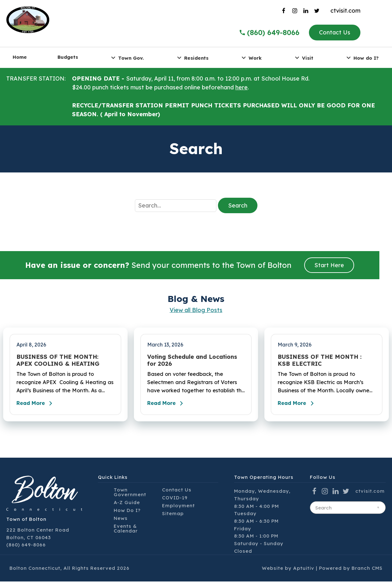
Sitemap (173, 516)
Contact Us (335, 32)
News (121, 521)
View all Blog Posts (196, 310)
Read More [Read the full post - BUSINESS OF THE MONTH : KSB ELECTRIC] (299, 406)
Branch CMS (367, 571)
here (241, 87)
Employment (178, 508)
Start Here (329, 265)
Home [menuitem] (20, 57)
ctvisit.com (345, 11)
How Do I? (127, 513)
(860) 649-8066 (26, 547)
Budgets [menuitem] (68, 57)
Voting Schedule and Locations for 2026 (192, 360)
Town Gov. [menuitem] (127, 58)
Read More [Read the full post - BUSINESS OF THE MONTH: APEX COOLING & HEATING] (38, 406)
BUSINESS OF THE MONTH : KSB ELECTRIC (320, 360)
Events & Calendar (126, 531)
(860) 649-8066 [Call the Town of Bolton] (269, 33)
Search (238, 205)
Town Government (130, 495)
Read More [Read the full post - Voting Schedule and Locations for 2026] (169, 406)
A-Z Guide (127, 505)
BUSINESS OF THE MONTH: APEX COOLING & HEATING (58, 360)
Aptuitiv (304, 571)
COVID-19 (175, 500)
